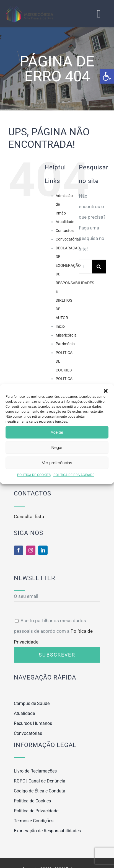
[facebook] (19, 550)
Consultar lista (29, 516)
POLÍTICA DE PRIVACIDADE (74, 475)
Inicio (60, 326)
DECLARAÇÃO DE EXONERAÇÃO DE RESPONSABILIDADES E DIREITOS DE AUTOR (75, 283)
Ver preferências (57, 463)
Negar (57, 447)
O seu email (57, 602)
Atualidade (65, 222)
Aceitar (57, 432)
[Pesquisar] (99, 267)
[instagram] (31, 550)
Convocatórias (68, 239)
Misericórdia (66, 335)
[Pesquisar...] (85, 267)
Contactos (65, 231)
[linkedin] (43, 550)
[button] (107, 76)
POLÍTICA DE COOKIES (34, 475)
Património (65, 344)
